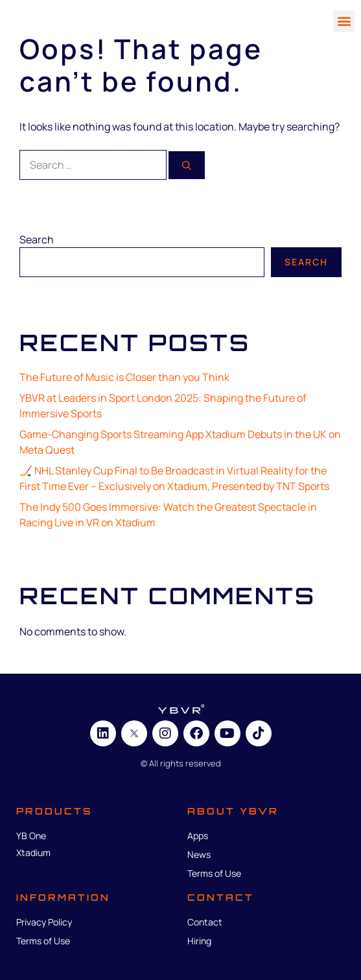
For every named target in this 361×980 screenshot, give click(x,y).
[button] (344, 21)
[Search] (187, 165)
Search (37, 239)
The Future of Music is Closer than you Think (124, 377)
